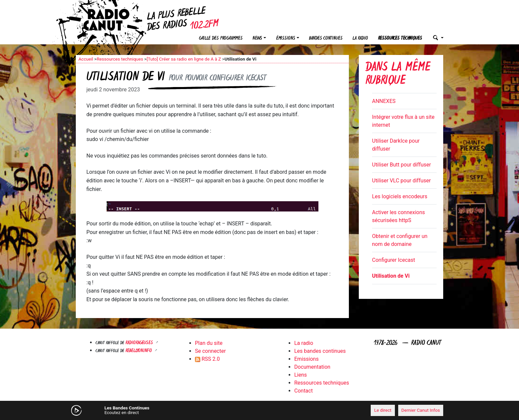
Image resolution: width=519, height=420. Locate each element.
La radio (360, 39)
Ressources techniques (400, 39)
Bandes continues (326, 39)
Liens (301, 375)
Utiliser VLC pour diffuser (401, 181)
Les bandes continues (320, 351)
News (257, 39)
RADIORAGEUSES (140, 343)
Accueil (86, 59)
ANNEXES (384, 101)
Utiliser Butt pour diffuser (401, 165)
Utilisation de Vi (391, 276)
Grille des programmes (221, 39)
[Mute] (178, 410)
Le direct (383, 410)
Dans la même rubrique (398, 75)
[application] (259, 410)
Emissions (307, 359)
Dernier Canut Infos (421, 410)
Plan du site (209, 343)
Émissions (286, 39)
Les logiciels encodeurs (400, 196)
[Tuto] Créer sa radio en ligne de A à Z (184, 59)
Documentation (312, 367)
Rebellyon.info (139, 351)
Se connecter (210, 351)
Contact (304, 391)
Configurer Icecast (394, 260)
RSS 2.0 (207, 359)
